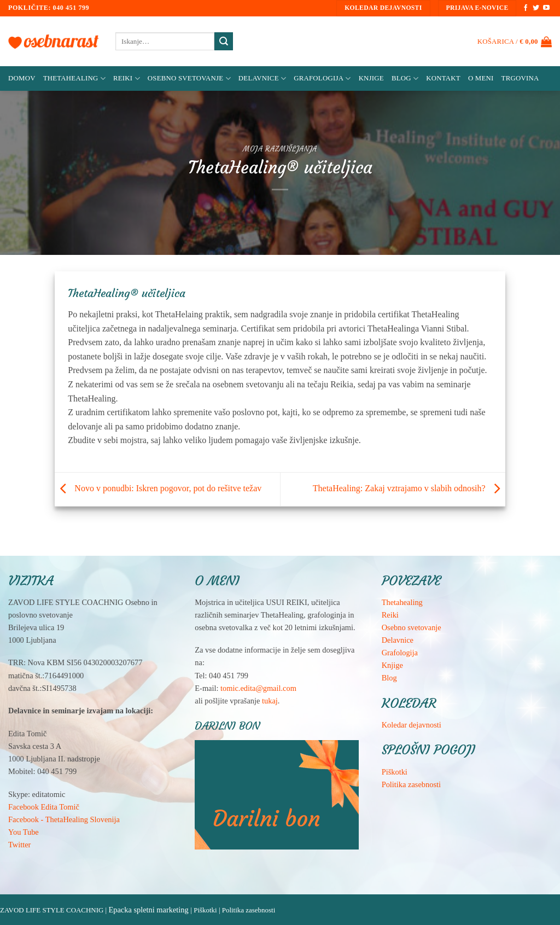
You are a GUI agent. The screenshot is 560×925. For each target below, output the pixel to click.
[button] (515, 42)
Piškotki (395, 772)
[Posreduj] (224, 42)
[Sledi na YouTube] (546, 8)
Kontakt (443, 78)
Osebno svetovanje (189, 78)
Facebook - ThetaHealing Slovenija (64, 819)
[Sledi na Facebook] (526, 8)
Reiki (127, 78)
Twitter (19, 845)
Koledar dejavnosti (412, 725)
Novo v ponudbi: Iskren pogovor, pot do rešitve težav (158, 488)
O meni (481, 78)
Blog (405, 78)
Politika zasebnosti (411, 784)
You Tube (24, 832)
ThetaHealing (74, 78)
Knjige (371, 78)
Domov (22, 78)
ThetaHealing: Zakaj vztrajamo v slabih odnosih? (409, 488)
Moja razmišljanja (280, 149)
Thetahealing (402, 602)
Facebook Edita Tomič (44, 807)
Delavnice (262, 78)
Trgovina (520, 78)
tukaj (270, 701)
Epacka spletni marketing (148, 910)
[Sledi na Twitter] (536, 8)
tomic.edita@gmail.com (258, 688)
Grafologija (322, 78)
